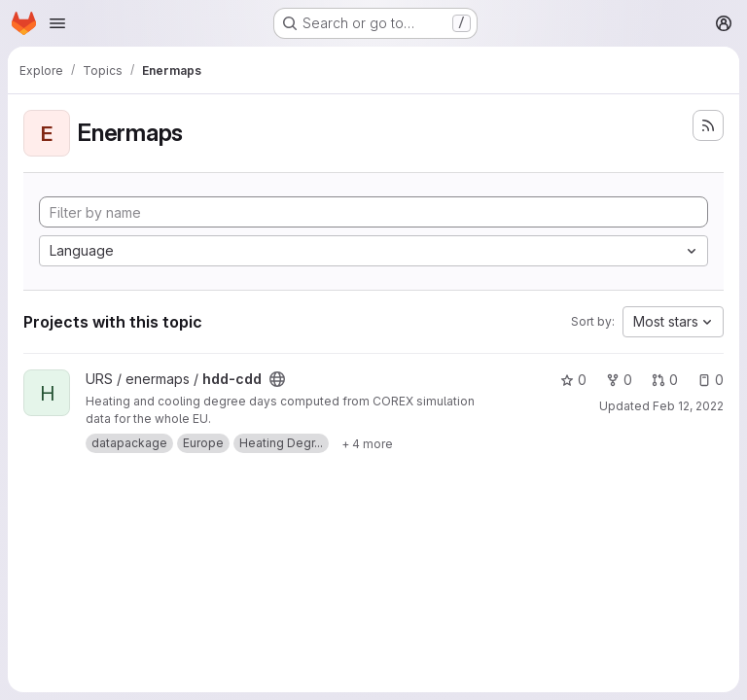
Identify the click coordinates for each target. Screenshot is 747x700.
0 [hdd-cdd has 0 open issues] (711, 380)
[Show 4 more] (367, 443)
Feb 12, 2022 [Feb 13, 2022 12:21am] (688, 406)
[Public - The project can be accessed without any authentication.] (277, 379)
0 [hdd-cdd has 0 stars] (573, 380)
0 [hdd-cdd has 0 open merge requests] (665, 380)
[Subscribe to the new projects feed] (708, 125)
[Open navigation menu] (57, 23)
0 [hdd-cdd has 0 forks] (619, 380)
